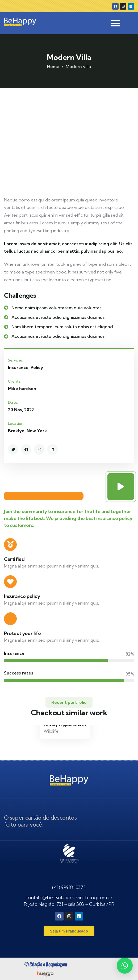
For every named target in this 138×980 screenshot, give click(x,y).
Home (53, 66)
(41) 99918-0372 (69, 887)
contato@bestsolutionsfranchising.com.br (69, 897)
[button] (125, 966)
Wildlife (51, 731)
